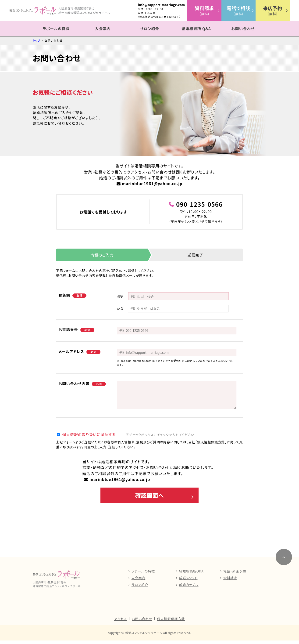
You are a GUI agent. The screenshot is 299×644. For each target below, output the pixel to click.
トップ (36, 40)
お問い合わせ (243, 29)
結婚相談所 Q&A (196, 29)
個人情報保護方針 (211, 442)
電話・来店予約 (235, 575)
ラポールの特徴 (56, 29)
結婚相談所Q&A (191, 575)
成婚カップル (189, 588)
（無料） (204, 10)
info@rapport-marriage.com (161, 5)
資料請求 (230, 581)
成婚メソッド (188, 581)
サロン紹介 (149, 29)
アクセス (121, 622)
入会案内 (103, 29)
